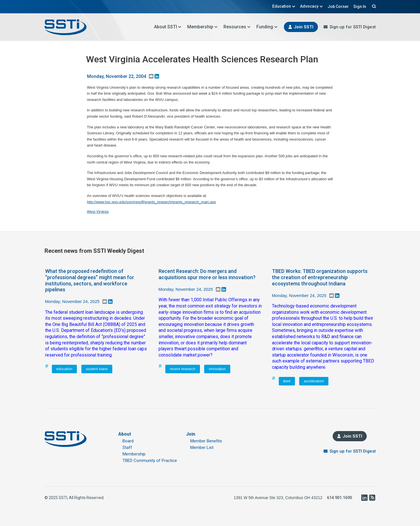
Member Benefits (206, 441)
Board (128, 441)
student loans (97, 369)
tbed (287, 381)
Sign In (360, 7)
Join (191, 434)
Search (373, 6)
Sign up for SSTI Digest (353, 27)
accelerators (314, 381)
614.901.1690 (339, 498)
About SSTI (168, 27)
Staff (127, 447)
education (64, 369)
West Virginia (98, 212)
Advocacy (312, 6)
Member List (202, 447)
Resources (237, 27)
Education (284, 6)
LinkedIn (364, 498)
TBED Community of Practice (150, 461)
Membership (202, 27)
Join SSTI (304, 27)
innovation (217, 369)
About (125, 434)
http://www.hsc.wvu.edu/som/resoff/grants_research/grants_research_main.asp (152, 202)
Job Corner (338, 7)
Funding (267, 27)
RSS (372, 498)
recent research (183, 369)
